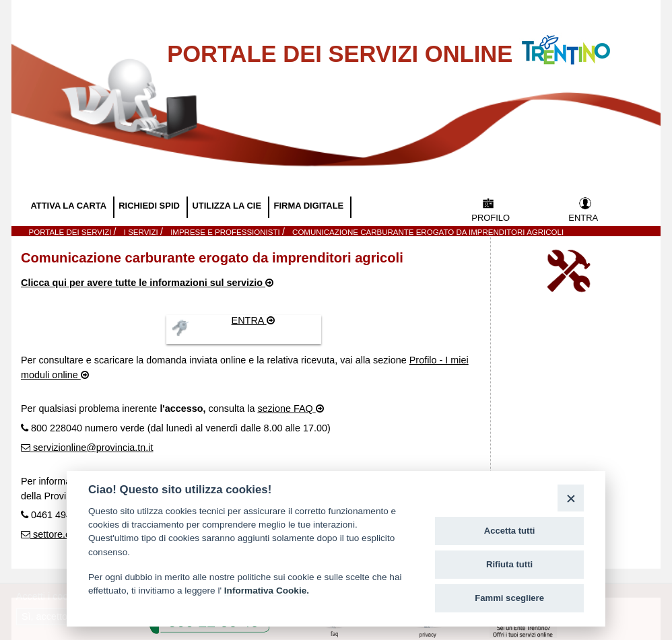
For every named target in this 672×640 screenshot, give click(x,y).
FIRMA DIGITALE (310, 206)
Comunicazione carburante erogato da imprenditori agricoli (428, 232)
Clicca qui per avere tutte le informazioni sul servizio (143, 283)
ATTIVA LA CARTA (69, 206)
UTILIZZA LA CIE (228, 206)
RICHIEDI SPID (150, 206)
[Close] (571, 498)
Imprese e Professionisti (226, 232)
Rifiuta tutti (509, 564)
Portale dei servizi (71, 232)
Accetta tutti (510, 531)
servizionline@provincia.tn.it (92, 448)
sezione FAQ (286, 408)
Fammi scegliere (509, 598)
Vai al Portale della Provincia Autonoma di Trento (580, 41)
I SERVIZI (142, 232)
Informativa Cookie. (267, 591)
